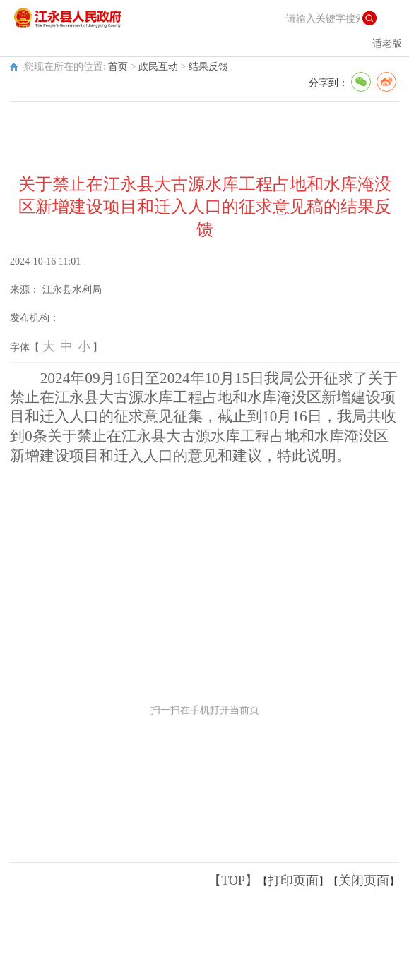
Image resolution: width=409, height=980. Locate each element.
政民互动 (158, 67)
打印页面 (293, 881)
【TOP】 (233, 881)
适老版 (387, 43)
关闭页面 (364, 881)
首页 (118, 67)
